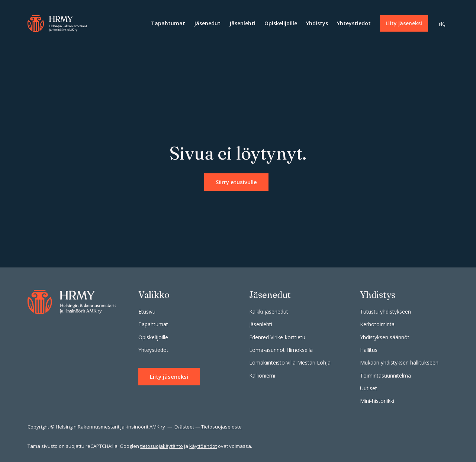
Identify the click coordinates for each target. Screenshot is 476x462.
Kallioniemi (262, 376)
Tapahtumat (168, 23)
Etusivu (147, 312)
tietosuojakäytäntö (162, 446)
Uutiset (369, 388)
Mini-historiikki (377, 401)
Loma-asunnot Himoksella (281, 350)
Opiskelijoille (281, 23)
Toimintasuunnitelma (385, 376)
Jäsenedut (207, 23)
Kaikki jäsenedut (269, 312)
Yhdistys (317, 23)
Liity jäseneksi (404, 23)
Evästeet (184, 427)
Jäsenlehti (242, 23)
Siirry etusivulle (236, 182)
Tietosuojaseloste (221, 427)
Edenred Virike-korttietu (277, 337)
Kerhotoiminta (377, 324)
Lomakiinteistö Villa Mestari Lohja (290, 362)
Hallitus (369, 350)
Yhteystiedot (354, 23)
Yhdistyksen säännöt (385, 337)
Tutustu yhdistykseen (385, 312)
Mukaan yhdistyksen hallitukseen (399, 362)
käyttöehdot (203, 446)
